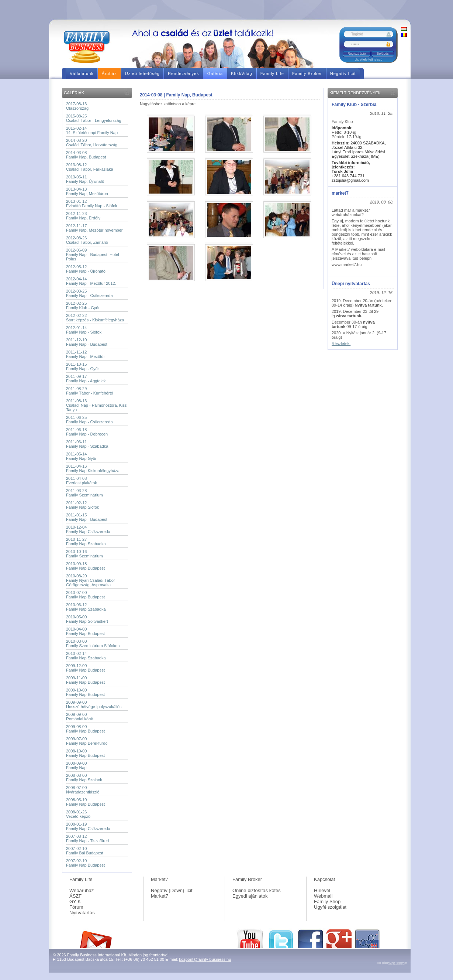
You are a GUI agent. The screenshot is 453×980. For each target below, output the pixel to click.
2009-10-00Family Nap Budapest (85, 692)
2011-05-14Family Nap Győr (81, 456)
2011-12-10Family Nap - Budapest (87, 342)
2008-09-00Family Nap (76, 765)
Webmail (323, 896)
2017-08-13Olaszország (77, 106)
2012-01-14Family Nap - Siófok (84, 330)
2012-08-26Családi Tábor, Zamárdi (87, 240)
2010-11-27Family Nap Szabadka (86, 542)
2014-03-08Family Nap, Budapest (86, 155)
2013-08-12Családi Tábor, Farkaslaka (90, 167)
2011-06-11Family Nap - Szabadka (87, 444)
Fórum (76, 907)
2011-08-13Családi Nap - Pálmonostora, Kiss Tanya (96, 405)
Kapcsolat (324, 879)
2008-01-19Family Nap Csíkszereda (88, 826)
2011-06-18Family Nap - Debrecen (87, 432)
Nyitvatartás (82, 913)
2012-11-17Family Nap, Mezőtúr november (94, 228)
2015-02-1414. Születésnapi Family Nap (92, 130)
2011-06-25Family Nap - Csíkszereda (89, 420)
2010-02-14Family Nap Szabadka (86, 656)
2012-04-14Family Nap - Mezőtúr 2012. (91, 281)
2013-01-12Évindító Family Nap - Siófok (92, 204)
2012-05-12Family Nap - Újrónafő (86, 269)
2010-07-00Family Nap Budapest (85, 595)
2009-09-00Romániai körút (80, 717)
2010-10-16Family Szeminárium (84, 554)
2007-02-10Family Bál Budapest (85, 851)
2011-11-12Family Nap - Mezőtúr (85, 354)
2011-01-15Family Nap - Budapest (87, 517)
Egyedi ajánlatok (250, 896)
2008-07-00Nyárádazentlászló (83, 790)
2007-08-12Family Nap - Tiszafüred (87, 839)
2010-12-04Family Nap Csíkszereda (88, 529)
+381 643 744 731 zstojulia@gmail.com (350, 176)
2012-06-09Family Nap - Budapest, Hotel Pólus (93, 255)
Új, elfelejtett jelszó (368, 59)
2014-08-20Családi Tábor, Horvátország (92, 143)
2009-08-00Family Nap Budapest (85, 729)
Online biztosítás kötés (257, 890)
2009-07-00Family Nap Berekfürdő (87, 741)
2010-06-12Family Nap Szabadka (86, 607)
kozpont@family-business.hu (205, 959)
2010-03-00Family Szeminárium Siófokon (93, 643)
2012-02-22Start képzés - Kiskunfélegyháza (95, 318)
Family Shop (327, 902)
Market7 (160, 879)
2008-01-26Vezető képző (78, 814)
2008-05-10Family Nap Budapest (85, 802)
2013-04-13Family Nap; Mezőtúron (87, 191)
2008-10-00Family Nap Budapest (85, 753)
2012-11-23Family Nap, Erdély (83, 216)
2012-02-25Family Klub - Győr (83, 305)
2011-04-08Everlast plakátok (82, 481)
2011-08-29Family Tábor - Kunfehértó (90, 391)
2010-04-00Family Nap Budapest (85, 631)
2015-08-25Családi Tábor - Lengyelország (94, 118)
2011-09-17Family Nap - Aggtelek (86, 379)
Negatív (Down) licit (172, 890)
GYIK (75, 902)
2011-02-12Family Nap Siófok (82, 505)
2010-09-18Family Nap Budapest (85, 566)
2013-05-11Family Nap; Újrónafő (85, 179)
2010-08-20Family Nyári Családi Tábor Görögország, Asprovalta (90, 580)
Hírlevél (322, 890)
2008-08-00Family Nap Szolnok (84, 778)
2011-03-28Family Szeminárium (84, 493)
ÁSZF (75, 896)
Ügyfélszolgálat (330, 907)
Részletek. (341, 344)
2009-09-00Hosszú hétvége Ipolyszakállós (94, 704)
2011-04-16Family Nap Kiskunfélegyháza (93, 468)
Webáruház (82, 890)
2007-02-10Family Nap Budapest (85, 863)
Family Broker (247, 879)
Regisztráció (357, 54)
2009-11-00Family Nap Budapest (85, 680)
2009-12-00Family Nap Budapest (85, 668)
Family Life (81, 879)
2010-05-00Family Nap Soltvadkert (87, 619)
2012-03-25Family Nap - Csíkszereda (89, 293)
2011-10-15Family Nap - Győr (82, 366)
